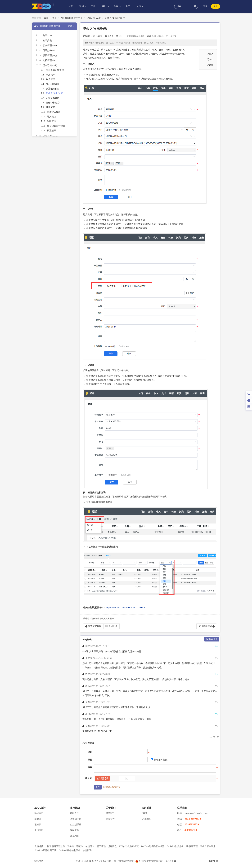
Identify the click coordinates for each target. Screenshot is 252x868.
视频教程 (75, 830)
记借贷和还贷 (53, 103)
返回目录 (111, 626)
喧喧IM (80, 846)
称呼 (90, 752)
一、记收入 (208, 54)
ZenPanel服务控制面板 (70, 850)
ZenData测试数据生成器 (153, 846)
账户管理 (50, 79)
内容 (90, 767)
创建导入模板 (54, 112)
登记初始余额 (53, 84)
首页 (71, 6)
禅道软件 (110, 813)
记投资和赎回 (53, 98)
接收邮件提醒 (159, 760)
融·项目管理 (192, 846)
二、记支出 (208, 59)
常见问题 (75, 836)
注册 (216, 6)
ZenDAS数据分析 (175, 846)
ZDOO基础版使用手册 (72, 18)
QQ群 (144, 813)
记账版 (38, 825)
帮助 (105, 6)
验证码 (89, 778)
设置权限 (52, 131)
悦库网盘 (112, 846)
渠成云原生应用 (208, 846)
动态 (128, 6)
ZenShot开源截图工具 (46, 850)
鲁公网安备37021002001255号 (149, 861)
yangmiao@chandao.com (196, 813)
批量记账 (50, 107)
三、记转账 (208, 65)
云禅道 (71, 846)
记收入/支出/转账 (113, 18)
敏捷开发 (90, 846)
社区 (139, 6)
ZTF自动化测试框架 (129, 846)
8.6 (214, 861)
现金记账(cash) (94, 18)
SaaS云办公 (40, 813)
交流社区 (146, 819)
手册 (54, 18)
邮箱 (90, 760)
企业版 (38, 819)
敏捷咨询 (87, 850)
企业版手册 (76, 825)
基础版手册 (76, 819)
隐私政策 (170, 861)
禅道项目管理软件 (56, 846)
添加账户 (50, 75)
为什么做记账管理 (55, 70)
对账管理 (52, 121)
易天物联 (101, 846)
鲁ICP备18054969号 (127, 861)
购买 (116, 6)
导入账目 (51, 117)
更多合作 (110, 819)
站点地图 (39, 861)
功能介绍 (75, 813)
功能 (82, 6)
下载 (93, 6)
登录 (205, 6)
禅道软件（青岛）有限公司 (103, 861)
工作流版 (39, 830)
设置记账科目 (53, 89)
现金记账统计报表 (56, 126)
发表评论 (212, 639)
